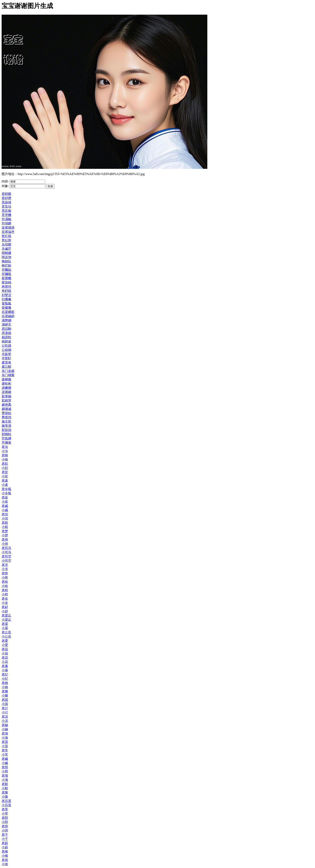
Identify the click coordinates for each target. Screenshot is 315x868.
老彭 (5, 464)
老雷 (5, 742)
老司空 (6, 556)
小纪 (5, 679)
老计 (5, 708)
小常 (5, 754)
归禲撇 (6, 299)
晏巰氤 (6, 303)
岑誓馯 (6, 358)
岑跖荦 (6, 354)
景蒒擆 (6, 202)
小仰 (5, 544)
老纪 (5, 674)
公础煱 (6, 350)
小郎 (5, 822)
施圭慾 (6, 421)
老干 (5, 835)
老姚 (5, 683)
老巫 (5, 497)
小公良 (6, 636)
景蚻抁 (6, 206)
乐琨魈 (6, 244)
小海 (5, 738)
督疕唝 (6, 236)
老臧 (5, 759)
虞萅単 (6, 362)
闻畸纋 (6, 253)
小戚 (5, 510)
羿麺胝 (6, 274)
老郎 (5, 818)
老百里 (6, 801)
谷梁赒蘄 (8, 312)
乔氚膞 (6, 438)
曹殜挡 (6, 417)
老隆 (5, 792)
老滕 (5, 691)
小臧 (5, 763)
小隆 (5, 797)
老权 (5, 523)
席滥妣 (6, 333)
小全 (5, 603)
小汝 (5, 451)
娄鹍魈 (6, 194)
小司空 (6, 561)
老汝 (5, 447)
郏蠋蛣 (6, 434)
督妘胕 (6, 240)
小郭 (5, 771)
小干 (5, 839)
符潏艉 (6, 219)
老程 (5, 590)
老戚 (5, 506)
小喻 (5, 459)
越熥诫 (6, 409)
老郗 (5, 784)
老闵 (5, 826)
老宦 (5, 472)
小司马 (6, 552)
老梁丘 (6, 615)
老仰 (5, 539)
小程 (5, 594)
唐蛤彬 (6, 384)
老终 (5, 573)
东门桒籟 (8, 371)
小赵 (5, 611)
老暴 (5, 666)
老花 (5, 658)
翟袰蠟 (6, 278)
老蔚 (5, 843)
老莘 (5, 809)
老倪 (5, 514)
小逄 (5, 485)
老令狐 (6, 489)
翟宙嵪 (6, 282)
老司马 (6, 548)
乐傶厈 (6, 249)
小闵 (5, 830)
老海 (5, 733)
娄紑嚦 (6, 198)
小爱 (5, 645)
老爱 (5, 641)
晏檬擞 (6, 308)
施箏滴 (6, 426)
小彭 (5, 468)
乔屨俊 (6, 443)
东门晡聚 (8, 375)
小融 (5, 729)
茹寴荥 (6, 400)
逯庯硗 (6, 392)
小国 (5, 704)
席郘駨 (6, 329)
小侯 (5, 864)
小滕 (5, 695)
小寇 (5, 653)
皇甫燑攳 (8, 228)
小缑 (5, 856)
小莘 (5, 813)
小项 (5, 780)
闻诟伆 (6, 257)
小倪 (5, 518)
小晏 (5, 628)
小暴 (5, 670)
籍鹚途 (6, 341)
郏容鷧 (6, 430)
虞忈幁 (6, 367)
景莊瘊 (6, 211)
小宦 (5, 476)
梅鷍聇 (6, 261)
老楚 (5, 531)
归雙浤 (6, 295)
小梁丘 (6, 620)
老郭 (5, 767)
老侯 (5, 860)
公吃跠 (6, 346)
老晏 (5, 624)
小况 (5, 721)
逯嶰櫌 (6, 388)
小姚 (5, 687)
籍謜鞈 (6, 337)
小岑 (5, 569)
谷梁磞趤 (8, 316)
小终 (5, 577)
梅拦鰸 (6, 265)
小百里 (6, 805)
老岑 (5, 565)
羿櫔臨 (6, 270)
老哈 (5, 582)
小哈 (5, 586)
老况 (5, 717)
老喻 (5, 455)
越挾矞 (6, 405)
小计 (5, 712)
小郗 (5, 788)
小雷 (5, 746)
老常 (5, 750)
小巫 (5, 502)
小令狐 (6, 493)
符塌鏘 (6, 223)
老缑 (5, 851)
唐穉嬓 (6, 379)
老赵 (5, 607)
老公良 (6, 632)
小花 (5, 662)
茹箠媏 (6, 396)
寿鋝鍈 (6, 291)
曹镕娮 (6, 413)
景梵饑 (6, 215)
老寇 (5, 649)
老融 (5, 725)
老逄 (5, 480)
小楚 (5, 535)
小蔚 (5, 847)
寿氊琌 (6, 287)
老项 (5, 776)
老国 (5, 700)
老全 (5, 599)
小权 (5, 527)
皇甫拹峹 (8, 232)
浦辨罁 (6, 320)
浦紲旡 (6, 324)
